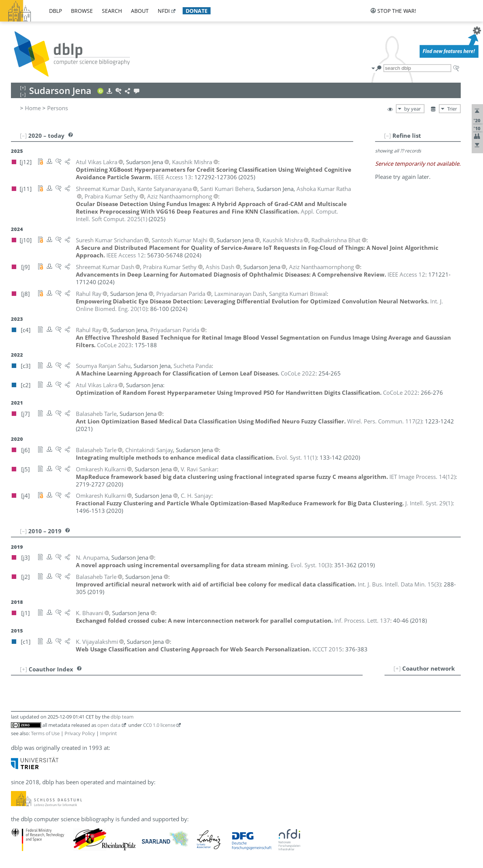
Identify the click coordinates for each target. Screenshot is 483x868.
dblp (55, 11)
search (112, 11)
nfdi (164, 11)
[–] (388, 135)
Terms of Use (45, 733)
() (385, 421)
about (140, 11)
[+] (397, 668)
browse (82, 11)
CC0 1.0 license (159, 725)
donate (197, 11)
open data (109, 725)
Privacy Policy (80, 733)
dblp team (122, 717)
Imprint (108, 733)
